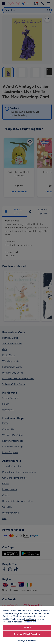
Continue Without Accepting (27, 634)
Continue (27, 628)
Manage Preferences (27, 640)
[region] (27, 625)
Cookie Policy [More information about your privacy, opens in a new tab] (30, 622)
